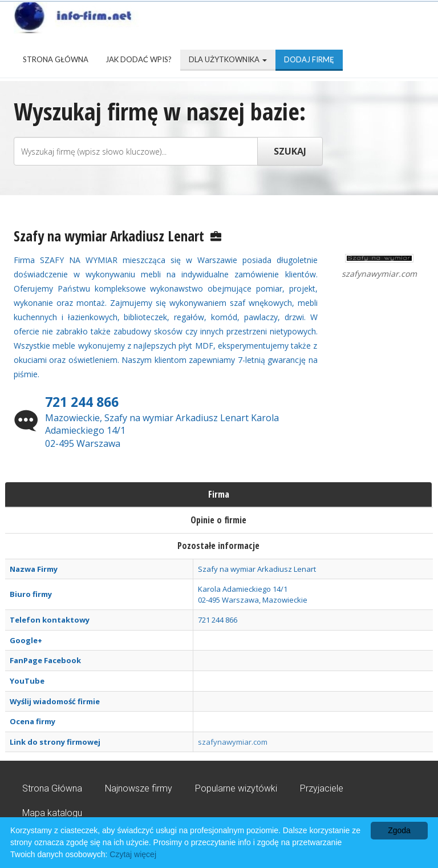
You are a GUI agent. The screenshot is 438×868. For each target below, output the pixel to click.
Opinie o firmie (218, 520)
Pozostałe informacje (218, 546)
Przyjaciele (322, 788)
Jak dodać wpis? (139, 59)
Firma (219, 494)
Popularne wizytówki (236, 788)
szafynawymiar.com (233, 742)
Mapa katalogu (52, 813)
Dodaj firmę (309, 59)
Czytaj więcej (133, 854)
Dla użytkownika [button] (228, 59)
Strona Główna (56, 59)
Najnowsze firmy (139, 788)
